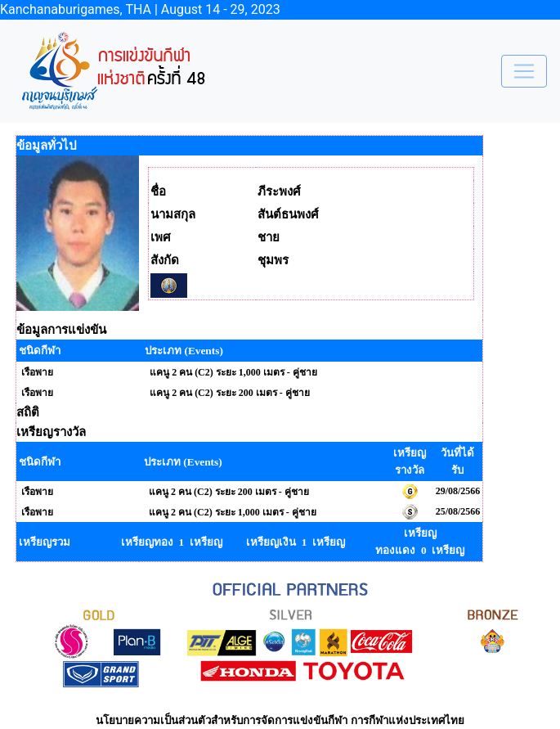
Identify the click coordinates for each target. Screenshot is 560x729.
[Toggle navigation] (524, 71)
